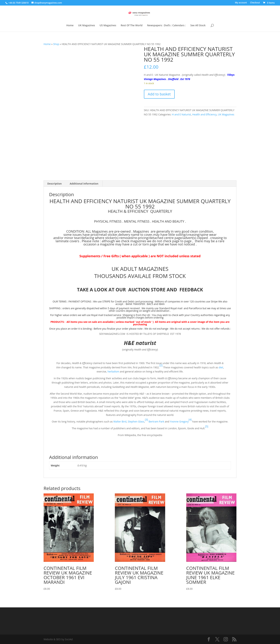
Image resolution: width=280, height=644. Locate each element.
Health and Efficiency (204, 114)
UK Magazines (87, 26)
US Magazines (108, 26)
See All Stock (198, 26)
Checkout (255, 3)
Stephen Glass (136, 422)
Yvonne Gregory (179, 422)
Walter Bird (120, 422)
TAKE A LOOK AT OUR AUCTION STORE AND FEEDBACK (140, 290)
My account (241, 3)
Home (70, 26)
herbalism (113, 371)
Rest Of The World (132, 26)
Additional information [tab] (84, 184)
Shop (56, 44)
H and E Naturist (182, 114)
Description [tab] (55, 184)
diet (221, 367)
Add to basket (159, 94)
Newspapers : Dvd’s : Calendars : (166, 26)
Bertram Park (156, 422)
